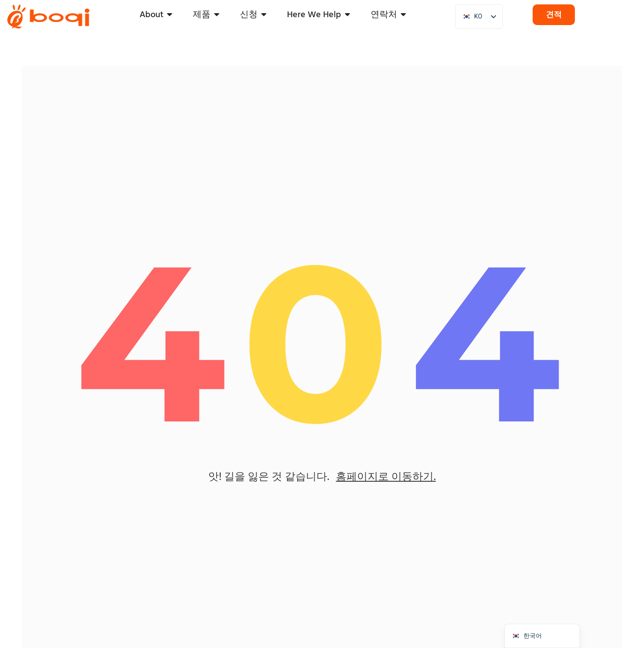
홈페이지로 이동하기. (386, 476)
